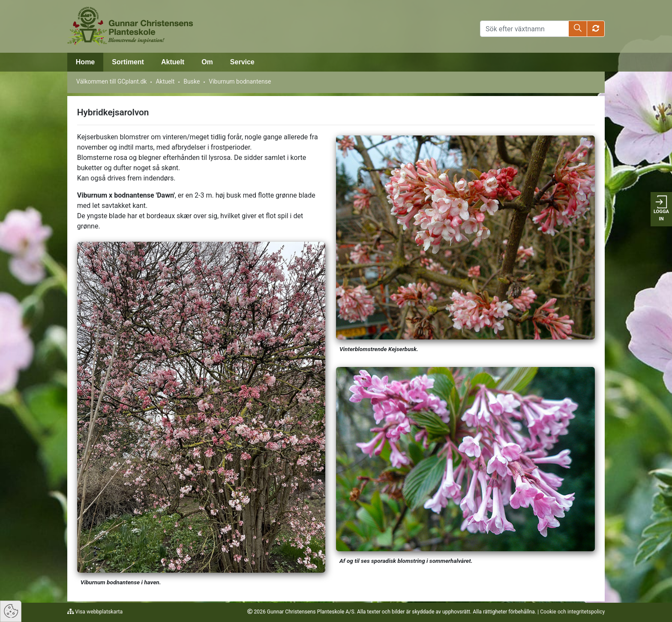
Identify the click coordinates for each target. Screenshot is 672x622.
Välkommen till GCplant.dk (112, 81)
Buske (192, 81)
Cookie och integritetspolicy (572, 612)
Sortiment (128, 62)
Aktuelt (173, 62)
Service (242, 62)
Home (85, 62)
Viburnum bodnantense (240, 81)
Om (207, 62)
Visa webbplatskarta (98, 612)
